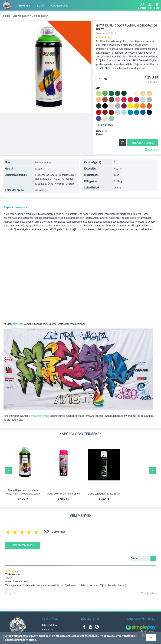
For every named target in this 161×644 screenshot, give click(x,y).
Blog (40, 6)
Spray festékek (21, 16)
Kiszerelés (101, 131)
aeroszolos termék (39, 416)
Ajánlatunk (59, 6)
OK (151, 638)
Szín (98, 88)
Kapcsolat (48, 629)
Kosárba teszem (143, 143)
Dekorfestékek (40, 16)
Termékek (24, 6)
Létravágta (17, 324)
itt (27, 640)
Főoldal (6, 16)
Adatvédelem (50, 625)
